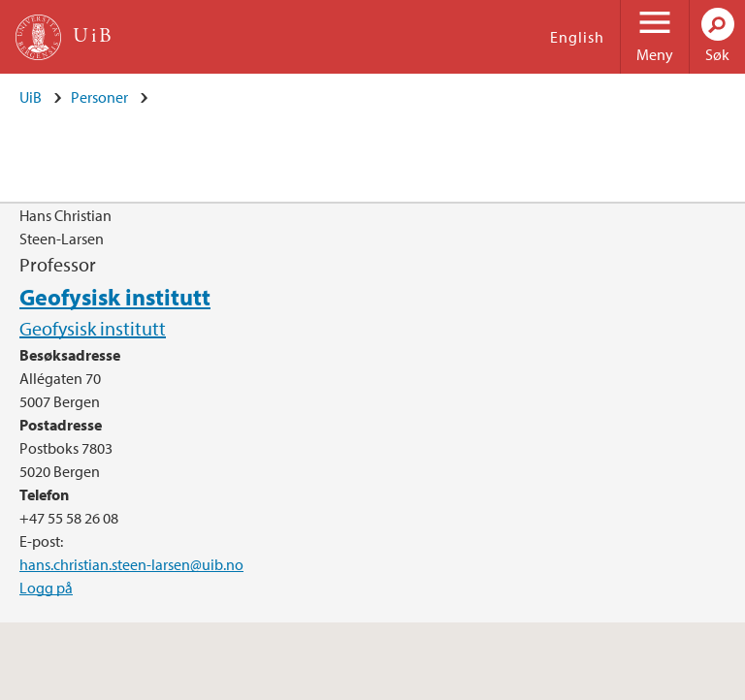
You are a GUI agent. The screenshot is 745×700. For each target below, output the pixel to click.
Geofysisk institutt (115, 297)
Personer (99, 97)
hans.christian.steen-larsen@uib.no (131, 564)
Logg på (46, 588)
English (577, 37)
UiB (31, 97)
